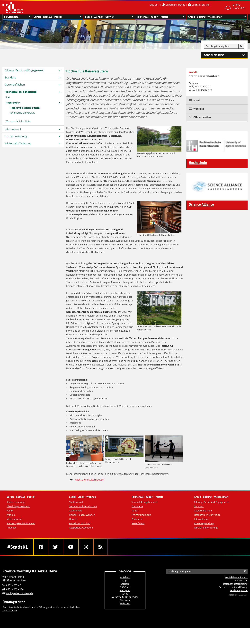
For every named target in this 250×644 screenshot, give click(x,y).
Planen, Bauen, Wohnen (82, 515)
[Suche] (241, 46)
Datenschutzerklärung (235, 584)
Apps (125, 581)
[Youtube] (71, 547)
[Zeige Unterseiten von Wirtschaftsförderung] (60, 144)
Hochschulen (13, 103)
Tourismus (137, 506)
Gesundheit (75, 511)
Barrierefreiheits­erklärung (233, 587)
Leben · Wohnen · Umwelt (109, 17)
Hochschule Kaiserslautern (25, 108)
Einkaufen (137, 519)
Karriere (125, 584)
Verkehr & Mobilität (80, 523)
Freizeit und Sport (141, 515)
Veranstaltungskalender (145, 502)
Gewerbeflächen (15, 85)
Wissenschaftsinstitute (18, 121)
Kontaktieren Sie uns (236, 577)
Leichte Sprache (201, 5)
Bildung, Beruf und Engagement (24, 70)
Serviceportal (17, 17)
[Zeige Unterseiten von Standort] (60, 78)
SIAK (8, 97)
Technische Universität (22, 113)
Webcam (125, 600)
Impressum (241, 581)
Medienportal (14, 519)
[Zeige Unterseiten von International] (60, 129)
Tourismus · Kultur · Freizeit (161, 17)
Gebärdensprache (175, 5)
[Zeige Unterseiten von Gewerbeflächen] (60, 85)
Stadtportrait (76, 502)
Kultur (135, 511)
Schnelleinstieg (226, 55)
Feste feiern (138, 523)
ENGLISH (154, 5)
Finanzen (12, 528)
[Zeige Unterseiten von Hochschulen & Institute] (60, 92)
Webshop (125, 603)
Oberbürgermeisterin (18, 506)
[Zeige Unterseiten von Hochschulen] (60, 103)
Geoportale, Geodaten (81, 528)
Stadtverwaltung (16, 502)
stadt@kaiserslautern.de (20, 593)
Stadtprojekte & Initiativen (21, 523)
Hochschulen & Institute (21, 92)
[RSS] (101, 547)
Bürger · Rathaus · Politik (58, 17)
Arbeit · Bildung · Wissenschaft (217, 17)
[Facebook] (41, 547)
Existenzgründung (16, 136)
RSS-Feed (125, 587)
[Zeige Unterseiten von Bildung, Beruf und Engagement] (60, 71)
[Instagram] (86, 547)
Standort (10, 77)
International (13, 129)
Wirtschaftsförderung (18, 143)
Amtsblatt (125, 577)
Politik (10, 511)
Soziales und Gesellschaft (83, 506)
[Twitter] (55, 547)
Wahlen (11, 515)
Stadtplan (125, 590)
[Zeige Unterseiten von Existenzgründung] (60, 136)
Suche (125, 594)
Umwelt (73, 519)
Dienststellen (10, 610)
